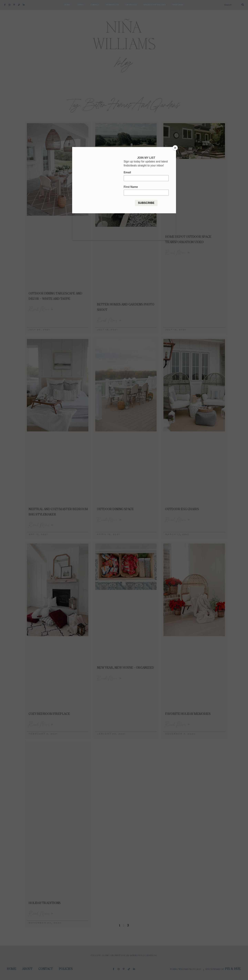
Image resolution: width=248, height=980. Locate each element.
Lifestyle (131, 5)
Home (67, 5)
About (80, 5)
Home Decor (113, 5)
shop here (178, 5)
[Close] (175, 148)
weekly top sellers (155, 5)
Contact (95, 5)
